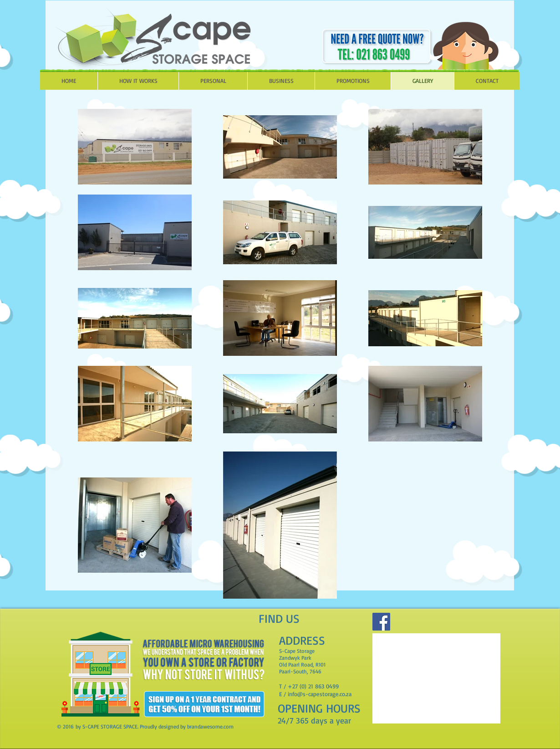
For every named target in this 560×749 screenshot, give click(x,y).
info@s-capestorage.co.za (320, 694)
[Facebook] (381, 622)
